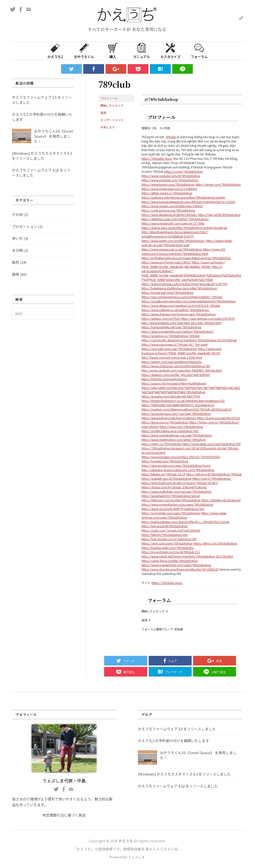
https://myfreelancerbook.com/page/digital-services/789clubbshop (186, 258)
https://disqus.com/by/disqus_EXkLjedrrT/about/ (174, 487)
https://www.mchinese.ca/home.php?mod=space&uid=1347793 (184, 284)
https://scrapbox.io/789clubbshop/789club (171, 336)
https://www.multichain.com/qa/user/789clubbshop (177, 491)
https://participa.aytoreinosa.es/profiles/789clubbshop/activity (183, 197)
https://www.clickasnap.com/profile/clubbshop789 (176, 366)
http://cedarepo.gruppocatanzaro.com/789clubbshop (178, 470)
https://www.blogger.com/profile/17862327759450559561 (181, 457)
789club (171, 137)
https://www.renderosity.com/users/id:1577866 (173, 223)
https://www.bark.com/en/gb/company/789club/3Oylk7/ (180, 483)
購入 (113, 50)
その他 (17, 214)
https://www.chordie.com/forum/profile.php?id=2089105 (180, 569)
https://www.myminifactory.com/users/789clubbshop (177, 504)
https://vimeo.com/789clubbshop (218, 184)
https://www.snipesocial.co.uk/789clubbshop (172, 249)
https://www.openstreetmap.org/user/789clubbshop (177, 435)
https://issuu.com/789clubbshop (181, 427)
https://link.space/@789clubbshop (165, 526)
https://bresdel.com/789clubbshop (165, 461)
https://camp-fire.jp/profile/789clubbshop (170, 561)
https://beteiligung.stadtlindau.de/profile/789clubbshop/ (180, 288)
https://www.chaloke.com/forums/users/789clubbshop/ (179, 314)
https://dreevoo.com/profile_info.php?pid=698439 (176, 375)
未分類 (17, 250)
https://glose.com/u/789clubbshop (165, 422)
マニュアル (142, 50)
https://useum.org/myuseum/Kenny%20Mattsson (174, 383)
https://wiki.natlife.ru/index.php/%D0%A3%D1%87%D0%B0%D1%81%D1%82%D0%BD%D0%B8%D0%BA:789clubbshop (191, 390)
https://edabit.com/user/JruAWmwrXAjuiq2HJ (172, 362)
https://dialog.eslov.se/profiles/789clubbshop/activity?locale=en (184, 228)
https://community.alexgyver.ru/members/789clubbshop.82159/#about (189, 340)
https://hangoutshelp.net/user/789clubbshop (171, 327)
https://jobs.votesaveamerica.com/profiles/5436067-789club (182, 297)
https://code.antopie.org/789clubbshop (168, 210)
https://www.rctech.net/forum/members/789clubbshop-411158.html (187, 556)
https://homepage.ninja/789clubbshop (168, 292)
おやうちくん (84, 50)
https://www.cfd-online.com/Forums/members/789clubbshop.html (184, 251)
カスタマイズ (170, 50)
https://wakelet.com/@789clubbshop (167, 478)
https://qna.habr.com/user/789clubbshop (169, 349)
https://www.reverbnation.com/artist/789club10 (174, 440)
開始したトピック (112, 105)
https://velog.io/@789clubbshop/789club (214, 474)
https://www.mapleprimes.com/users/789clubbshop (176, 565)
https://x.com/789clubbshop (184, 171)
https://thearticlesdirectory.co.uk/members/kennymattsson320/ (183, 401)
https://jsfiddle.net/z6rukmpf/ (221, 500)
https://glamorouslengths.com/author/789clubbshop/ (178, 331)
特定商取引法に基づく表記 (64, 815)
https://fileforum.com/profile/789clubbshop (171, 500)
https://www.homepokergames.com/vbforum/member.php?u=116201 (189, 202)
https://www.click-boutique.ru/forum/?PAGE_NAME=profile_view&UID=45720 (182, 351)
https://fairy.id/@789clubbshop (219, 215)
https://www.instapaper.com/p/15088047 (169, 189)
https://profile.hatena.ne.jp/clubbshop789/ (170, 431)
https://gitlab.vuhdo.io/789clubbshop (167, 193)
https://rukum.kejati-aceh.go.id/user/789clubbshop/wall (187, 243)
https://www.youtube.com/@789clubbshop (171, 176)
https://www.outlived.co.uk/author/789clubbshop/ (176, 310)
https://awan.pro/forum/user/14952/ (166, 262)
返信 (103, 113)
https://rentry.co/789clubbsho (162, 444)
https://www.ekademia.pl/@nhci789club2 (169, 215)
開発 (16, 274)
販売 (16, 262)
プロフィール (109, 98)
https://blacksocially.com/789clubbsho (168, 548)
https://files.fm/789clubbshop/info (165, 535)
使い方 (17, 238)
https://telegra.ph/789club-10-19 (163, 474)
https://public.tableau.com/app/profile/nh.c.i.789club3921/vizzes (185, 522)
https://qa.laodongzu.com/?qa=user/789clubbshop (176, 414)
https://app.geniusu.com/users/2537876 (208, 318)
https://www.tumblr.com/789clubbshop (168, 184)
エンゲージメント (112, 120)
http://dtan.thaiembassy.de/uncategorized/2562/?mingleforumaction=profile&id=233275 (175, 234)
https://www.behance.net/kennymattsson (169, 418)
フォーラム (199, 50)
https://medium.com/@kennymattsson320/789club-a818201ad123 (186, 409)
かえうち (126, 841)
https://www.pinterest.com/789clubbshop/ (170, 180)
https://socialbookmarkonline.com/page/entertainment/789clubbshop (189, 301)
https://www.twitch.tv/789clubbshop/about (171, 496)
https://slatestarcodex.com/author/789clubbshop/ (175, 219)
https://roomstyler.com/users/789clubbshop (171, 513)
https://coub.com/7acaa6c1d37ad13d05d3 (171, 530)
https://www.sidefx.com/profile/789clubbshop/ (173, 241)
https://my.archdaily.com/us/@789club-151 (171, 552)
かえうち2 (55, 50)
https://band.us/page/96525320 (219, 418)
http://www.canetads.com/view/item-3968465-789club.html (182, 370)
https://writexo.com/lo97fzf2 (161, 318)
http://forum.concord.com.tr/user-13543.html (172, 357)
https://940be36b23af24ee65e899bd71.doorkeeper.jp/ (178, 405)
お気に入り (108, 127)
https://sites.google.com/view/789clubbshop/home (176, 465)
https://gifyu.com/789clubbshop (215, 543)
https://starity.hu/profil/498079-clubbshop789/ (173, 509)
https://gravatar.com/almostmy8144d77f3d (171, 396)
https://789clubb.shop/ (157, 158)
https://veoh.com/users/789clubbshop (167, 543)
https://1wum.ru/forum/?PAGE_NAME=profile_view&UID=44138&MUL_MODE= (183, 264)
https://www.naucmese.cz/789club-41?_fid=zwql (174, 344)
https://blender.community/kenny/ (164, 379)
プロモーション (25, 226)
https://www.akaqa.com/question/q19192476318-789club (181, 305)
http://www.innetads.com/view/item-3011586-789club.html (181, 323)
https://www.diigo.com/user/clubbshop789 (211, 444)
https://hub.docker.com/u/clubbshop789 (169, 539)
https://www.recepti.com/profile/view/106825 (172, 206)
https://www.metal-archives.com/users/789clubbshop (184, 515)
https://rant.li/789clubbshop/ (212, 478)
